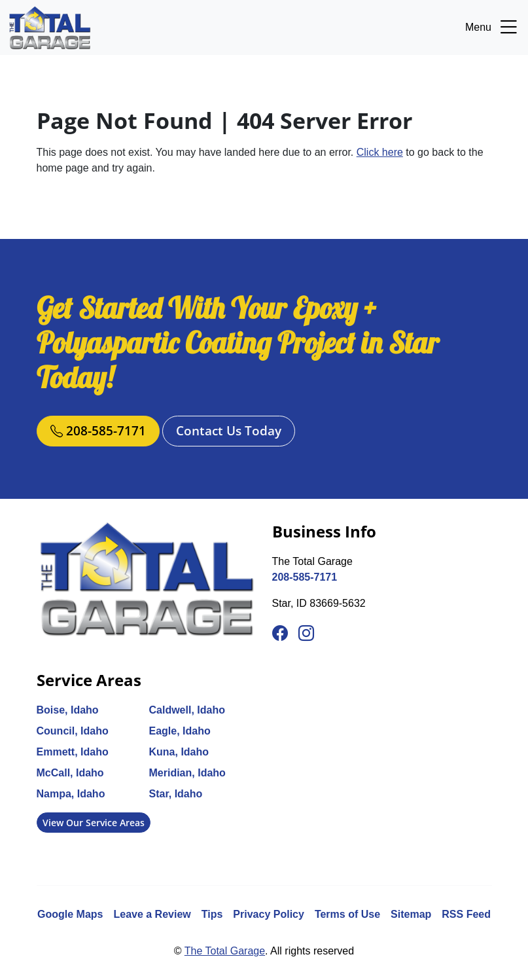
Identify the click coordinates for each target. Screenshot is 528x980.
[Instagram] (306, 634)
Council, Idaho (73, 731)
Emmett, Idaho (73, 752)
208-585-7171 (98, 430)
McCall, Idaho (70, 773)
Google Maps (70, 914)
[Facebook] (280, 634)
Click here (380, 152)
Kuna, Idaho (179, 752)
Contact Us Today (229, 430)
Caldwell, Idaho (187, 710)
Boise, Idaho (68, 710)
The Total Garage (225, 951)
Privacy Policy (269, 914)
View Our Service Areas (94, 823)
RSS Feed (466, 914)
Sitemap (411, 914)
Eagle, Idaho (180, 731)
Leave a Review (152, 914)
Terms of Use (347, 914)
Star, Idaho (176, 794)
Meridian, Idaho (187, 773)
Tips (212, 914)
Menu (493, 27)
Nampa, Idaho (71, 794)
